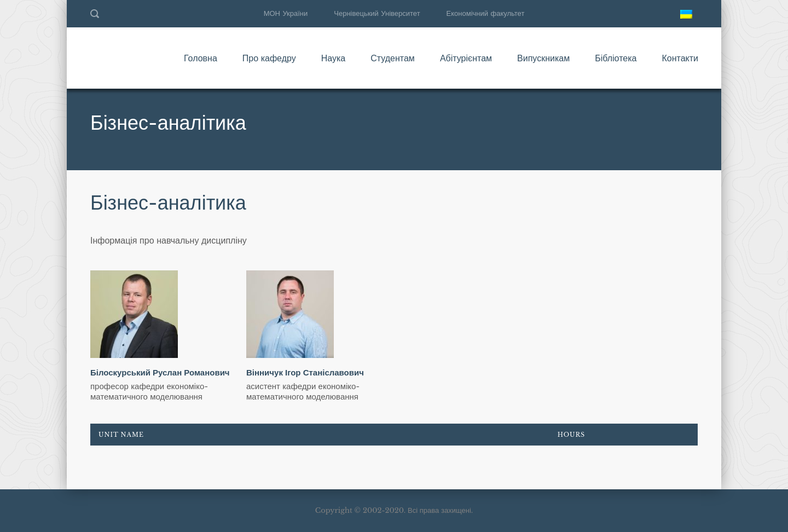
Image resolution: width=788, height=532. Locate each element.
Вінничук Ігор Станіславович (305, 372)
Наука (334, 58)
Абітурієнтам (466, 58)
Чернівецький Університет (377, 13)
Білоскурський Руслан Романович (160, 372)
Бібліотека (616, 58)
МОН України (286, 13)
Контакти (680, 58)
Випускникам (543, 58)
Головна (201, 58)
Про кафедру (269, 58)
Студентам (393, 58)
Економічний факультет (486, 13)
